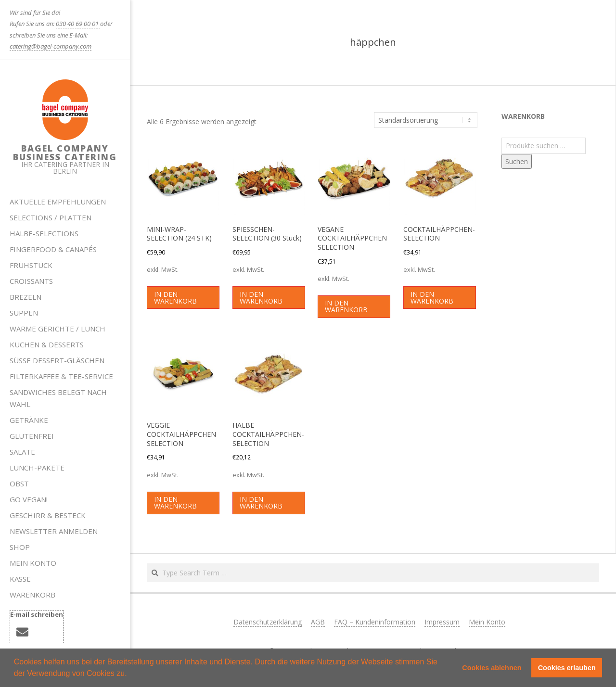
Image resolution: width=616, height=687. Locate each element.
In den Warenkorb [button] (175, 298)
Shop (20, 547)
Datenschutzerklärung (268, 622)
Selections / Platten (51, 217)
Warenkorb (32, 595)
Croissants (31, 281)
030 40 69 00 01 (78, 24)
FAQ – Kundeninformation (375, 622)
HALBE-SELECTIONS (44, 233)
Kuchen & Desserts (47, 344)
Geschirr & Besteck (48, 515)
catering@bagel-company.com (51, 46)
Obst (19, 483)
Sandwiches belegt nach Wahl (58, 398)
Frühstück (31, 265)
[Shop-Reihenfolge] (426, 120)
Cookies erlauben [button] (567, 668)
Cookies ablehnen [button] (492, 668)
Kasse (20, 579)
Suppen (24, 313)
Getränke (29, 420)
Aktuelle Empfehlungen (58, 202)
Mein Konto (33, 563)
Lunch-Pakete (37, 468)
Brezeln (26, 297)
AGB (318, 622)
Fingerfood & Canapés (53, 249)
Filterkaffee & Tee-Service (61, 376)
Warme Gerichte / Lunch (58, 329)
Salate (22, 452)
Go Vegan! (29, 499)
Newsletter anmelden (54, 531)
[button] (130, 674)
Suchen (517, 161)
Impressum (442, 622)
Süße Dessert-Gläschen (57, 360)
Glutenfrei (32, 436)
